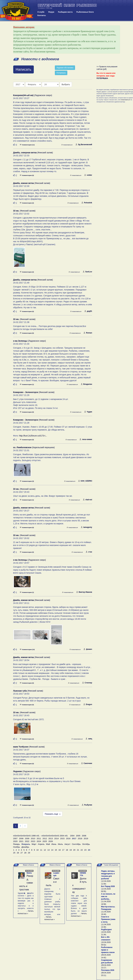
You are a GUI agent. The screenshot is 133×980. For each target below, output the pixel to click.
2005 (78, 836)
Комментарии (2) (27, 203)
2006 (84, 836)
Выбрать (66, 84)
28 (25, 853)
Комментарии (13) (27, 649)
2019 (86, 839)
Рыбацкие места (65, 12)
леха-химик (86, 439)
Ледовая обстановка (65, 68)
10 (37, 850)
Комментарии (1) (27, 384)
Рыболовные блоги (85, 12)
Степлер (87, 683)
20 (74, 850)
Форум (51, 12)
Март (34, 844)
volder (88, 175)
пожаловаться (67, 145)
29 (29, 853)
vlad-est (87, 500)
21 (78, 850)
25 (14, 853)
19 (71, 850)
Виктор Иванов (84, 592)
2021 (21, 841)
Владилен (86, 384)
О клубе (41, 12)
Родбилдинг (106, 930)
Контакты (42, 15)
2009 (27, 839)
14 (52, 850)
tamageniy (86, 527)
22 (82, 850)
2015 (62, 839)
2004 (72, 836)
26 (18, 853)
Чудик (88, 412)
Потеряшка (61, 73)
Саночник (87, 763)
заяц (89, 739)
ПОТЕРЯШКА (102, 78)
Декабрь (25, 847)
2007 (15, 839)
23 (85, 850)
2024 (39, 841)
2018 (80, 839)
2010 (33, 839)
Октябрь (86, 844)
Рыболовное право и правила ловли (108, 950)
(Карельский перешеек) (34, 447)
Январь (17, 844)
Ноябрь (17, 847)
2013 (51, 839)
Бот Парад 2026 (108, 886)
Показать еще (53, 814)
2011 (39, 839)
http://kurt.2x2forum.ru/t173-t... (33, 436)
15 (56, 850)
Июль (60, 844)
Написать (24, 69)
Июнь (54, 844)
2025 (45, 841)
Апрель (41, 844)
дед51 (88, 311)
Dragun (88, 704)
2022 (27, 841)
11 (41, 850)
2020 (15, 841)
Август (67, 844)
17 (63, 850)
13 (49, 850)
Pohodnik (87, 203)
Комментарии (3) (27, 481)
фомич (88, 649)
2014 (56, 839)
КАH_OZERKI (85, 481)
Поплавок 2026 (108, 970)
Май (48, 844)
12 (45, 850)
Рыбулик (87, 805)
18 (67, 850)
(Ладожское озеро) (33, 95)
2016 (68, 839)
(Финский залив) (33, 153)
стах (89, 552)
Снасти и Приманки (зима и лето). (108, 919)
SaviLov (87, 272)
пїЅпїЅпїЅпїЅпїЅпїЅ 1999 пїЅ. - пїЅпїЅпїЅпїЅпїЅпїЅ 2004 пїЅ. (41, 836)
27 (22, 853)
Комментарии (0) (27, 175)
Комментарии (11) (27, 145)
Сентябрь (76, 844)
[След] (25, 826)
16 (60, 850)
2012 (45, 839)
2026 (51, 841)
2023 (33, 841)
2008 (21, 839)
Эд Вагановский (84, 145)
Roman (88, 333)
